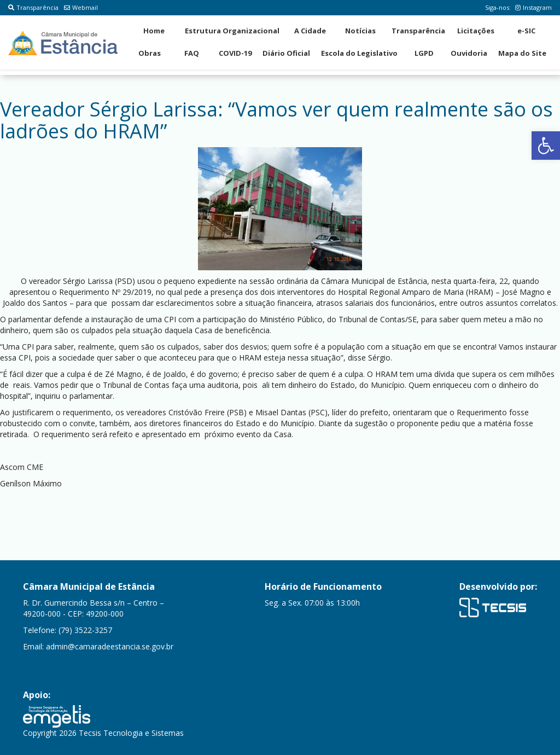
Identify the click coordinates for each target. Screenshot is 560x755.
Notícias (360, 31)
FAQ (192, 53)
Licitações (476, 31)
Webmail (81, 7)
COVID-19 (235, 53)
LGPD (424, 53)
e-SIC (526, 31)
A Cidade (310, 31)
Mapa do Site (522, 53)
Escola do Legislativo (359, 53)
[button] (546, 146)
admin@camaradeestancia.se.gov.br (110, 646)
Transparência (33, 7)
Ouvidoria (469, 53)
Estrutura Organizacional (232, 31)
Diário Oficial (286, 53)
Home (154, 31)
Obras (150, 53)
